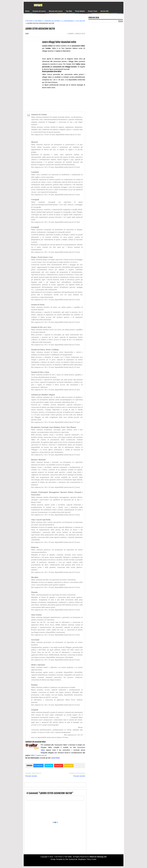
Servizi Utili (105, 11)
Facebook (38, 766)
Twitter (49, 766)
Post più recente (31, 776)
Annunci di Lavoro (39, 11)
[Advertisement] (57, 18)
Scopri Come (93, 11)
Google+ (59, 766)
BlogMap (81, 859)
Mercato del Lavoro (56, 11)
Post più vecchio (79, 776)
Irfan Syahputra (71, 859)
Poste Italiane (80, 11)
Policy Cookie (91, 859)
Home (27, 11)
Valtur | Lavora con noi (39, 755)
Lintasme (69, 766)
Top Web (69, 11)
